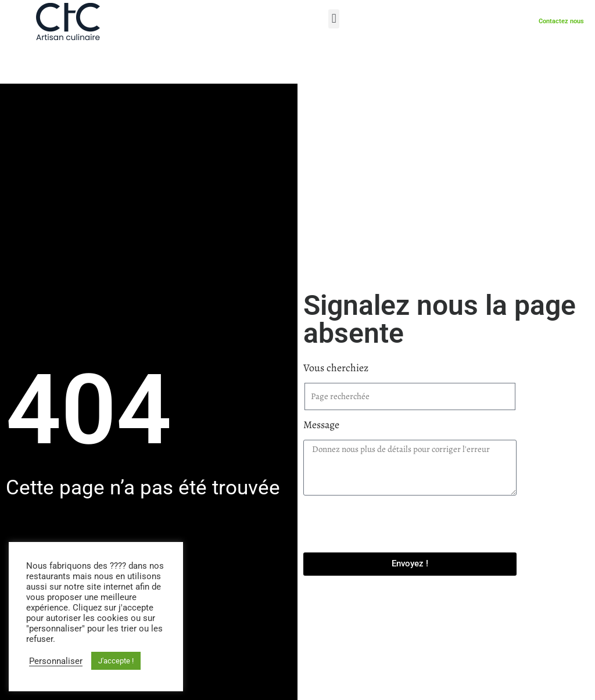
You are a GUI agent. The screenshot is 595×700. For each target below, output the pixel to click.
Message (325, 425)
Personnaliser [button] (56, 661)
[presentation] (392, 524)
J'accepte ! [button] (116, 660)
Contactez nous (561, 21)
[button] (334, 19)
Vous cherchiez (339, 368)
